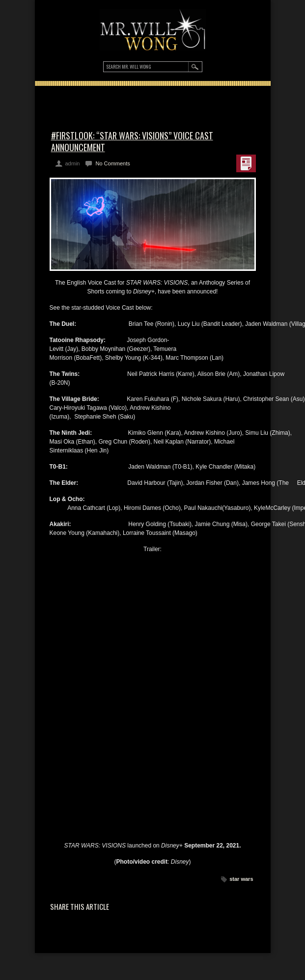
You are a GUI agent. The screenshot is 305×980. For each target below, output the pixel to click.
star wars (241, 879)
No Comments (112, 163)
